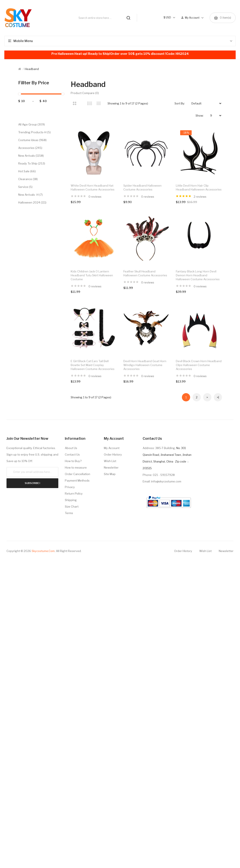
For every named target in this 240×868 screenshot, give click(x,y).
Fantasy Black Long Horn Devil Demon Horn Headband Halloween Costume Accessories (198, 275)
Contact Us (72, 454)
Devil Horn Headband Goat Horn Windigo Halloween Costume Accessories (145, 365)
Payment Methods (77, 480)
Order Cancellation (78, 474)
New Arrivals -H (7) (30, 195)
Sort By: (180, 103)
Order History (113, 454)
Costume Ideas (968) (32, 140)
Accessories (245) (30, 148)
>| (218, 397)
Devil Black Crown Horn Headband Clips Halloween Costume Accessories (199, 365)
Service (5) (25, 187)
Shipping (71, 500)
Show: (200, 116)
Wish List (110, 461)
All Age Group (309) (32, 124)
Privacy (70, 487)
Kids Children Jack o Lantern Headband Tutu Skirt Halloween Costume (92, 275)
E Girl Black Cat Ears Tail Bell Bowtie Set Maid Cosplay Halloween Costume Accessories (93, 365)
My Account (112, 448)
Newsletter (111, 467)
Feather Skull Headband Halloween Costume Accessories (145, 273)
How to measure (76, 467)
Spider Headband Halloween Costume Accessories (142, 187)
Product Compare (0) (85, 93)
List (99, 103)
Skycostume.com (43, 551)
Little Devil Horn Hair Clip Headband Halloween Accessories (199, 187)
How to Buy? (73, 461)
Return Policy (74, 493)
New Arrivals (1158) (31, 156)
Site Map (110, 474)
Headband (32, 69)
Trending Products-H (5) (34, 132)
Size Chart (72, 506)
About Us (71, 448)
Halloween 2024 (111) (32, 202)
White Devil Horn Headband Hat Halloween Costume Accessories (93, 187)
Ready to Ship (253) (32, 163)
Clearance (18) (28, 179)
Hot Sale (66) (27, 171)
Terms (69, 513)
